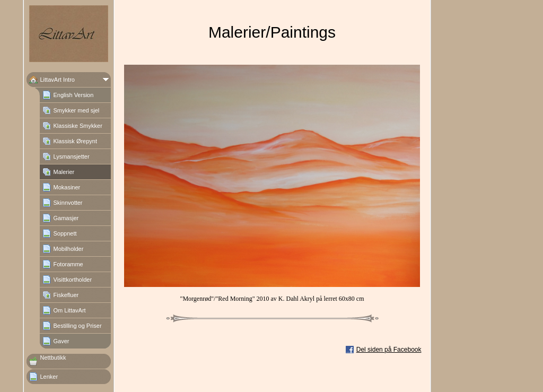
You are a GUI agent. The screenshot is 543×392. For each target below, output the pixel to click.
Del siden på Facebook (389, 350)
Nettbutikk (53, 358)
